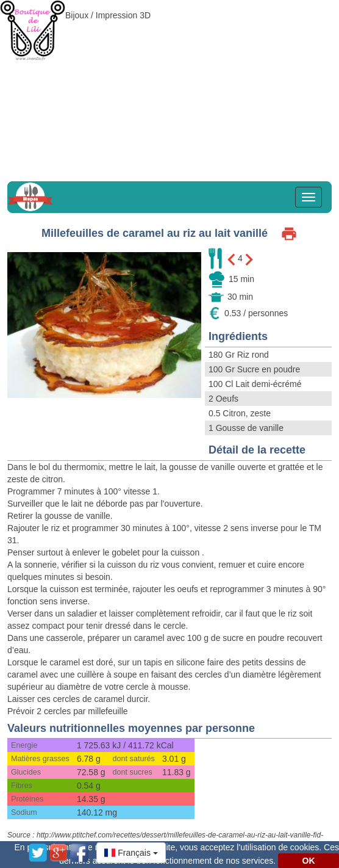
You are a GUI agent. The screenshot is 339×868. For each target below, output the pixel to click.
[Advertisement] (169, 85)
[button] (131, 853)
